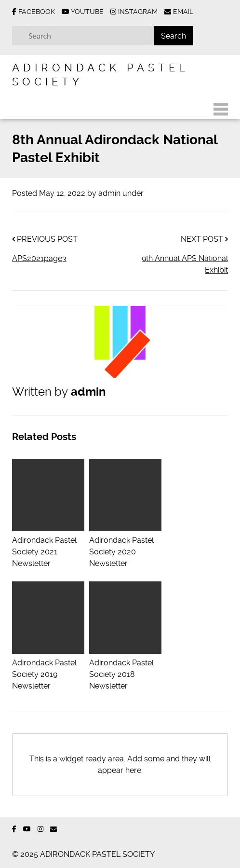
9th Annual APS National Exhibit (185, 264)
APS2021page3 (39, 258)
